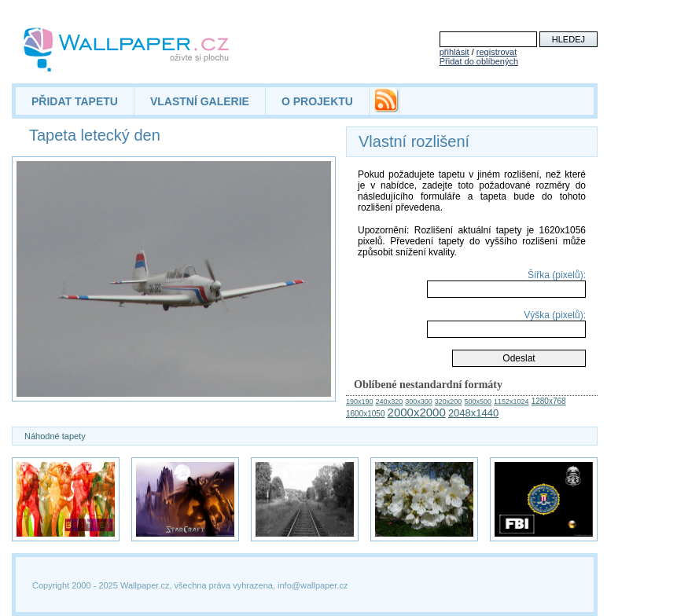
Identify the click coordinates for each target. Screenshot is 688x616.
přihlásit (454, 52)
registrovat (497, 52)
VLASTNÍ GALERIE (200, 101)
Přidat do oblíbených (479, 61)
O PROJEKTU (317, 101)
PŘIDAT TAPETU (75, 101)
